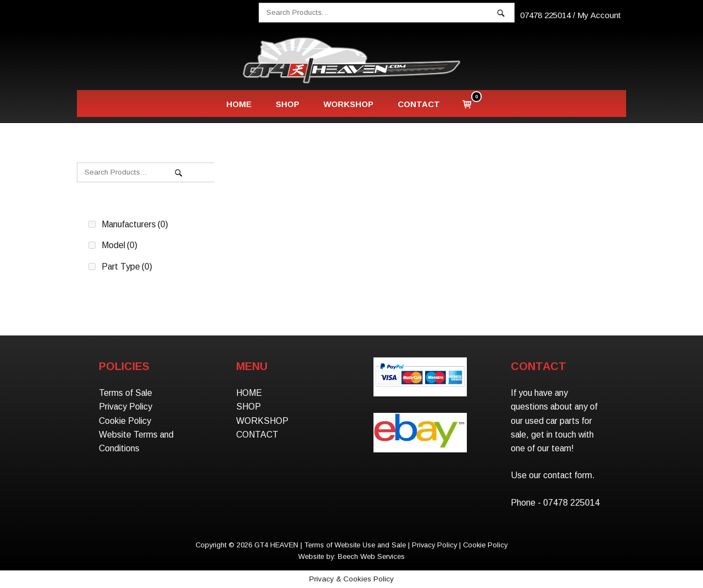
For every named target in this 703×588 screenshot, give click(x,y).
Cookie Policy (125, 421)
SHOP (288, 104)
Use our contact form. (553, 475)
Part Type (127, 267)
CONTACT (419, 104)
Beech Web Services (371, 556)
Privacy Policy (125, 407)
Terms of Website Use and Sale (355, 545)
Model (119, 245)
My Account (599, 15)
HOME (239, 104)
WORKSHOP (348, 104)
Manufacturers (135, 224)
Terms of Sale (125, 393)
